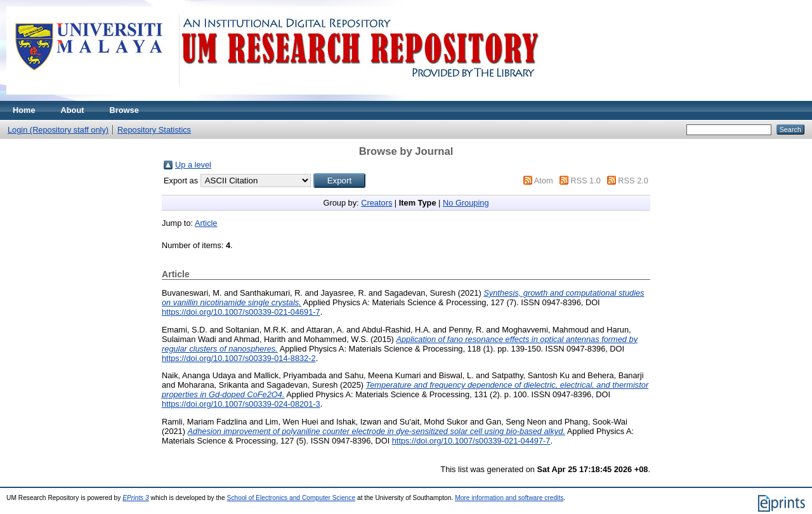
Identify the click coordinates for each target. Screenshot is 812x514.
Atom (544, 181)
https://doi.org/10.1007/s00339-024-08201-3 (241, 404)
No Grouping (466, 203)
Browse (124, 110)
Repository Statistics (154, 130)
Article (206, 223)
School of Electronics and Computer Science (291, 498)
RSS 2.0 (633, 181)
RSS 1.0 (586, 181)
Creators (377, 203)
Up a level (193, 165)
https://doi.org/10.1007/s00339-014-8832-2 (239, 358)
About (73, 110)
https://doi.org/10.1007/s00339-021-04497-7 (471, 441)
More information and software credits (509, 498)
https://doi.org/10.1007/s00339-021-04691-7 (241, 312)
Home (24, 110)
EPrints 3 (136, 498)
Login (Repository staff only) (58, 130)
